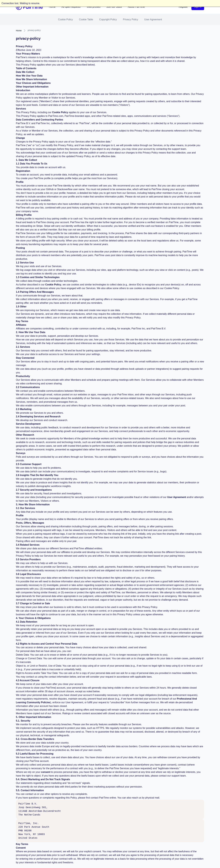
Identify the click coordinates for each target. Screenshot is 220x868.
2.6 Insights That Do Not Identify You (37, 475)
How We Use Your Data (29, 76)
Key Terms (22, 321)
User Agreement (153, 19)
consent (46, 772)
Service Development (28, 424)
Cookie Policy (65, 19)
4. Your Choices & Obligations (33, 618)
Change (20, 138)
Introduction (23, 90)
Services (21, 109)
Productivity (23, 376)
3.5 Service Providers (28, 559)
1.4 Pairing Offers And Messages (35, 292)
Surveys (21, 453)
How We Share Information (31, 79)
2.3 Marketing (24, 409)
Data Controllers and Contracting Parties (39, 120)
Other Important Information (32, 87)
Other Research (25, 435)
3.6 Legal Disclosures (28, 574)
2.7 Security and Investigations (34, 490)
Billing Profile (24, 215)
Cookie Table (86, 19)
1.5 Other (21, 307)
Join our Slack (114, 7)
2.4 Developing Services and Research (38, 417)
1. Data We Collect (26, 160)
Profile (20, 182)
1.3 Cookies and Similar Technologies (38, 277)
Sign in (198, 7)
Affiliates (21, 325)
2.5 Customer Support (29, 464)
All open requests (71, 7)
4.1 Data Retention (27, 622)
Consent (21, 848)
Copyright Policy (108, 19)
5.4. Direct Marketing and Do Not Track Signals (43, 779)
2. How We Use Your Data (31, 332)
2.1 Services (23, 347)
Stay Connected (25, 358)
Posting (20, 248)
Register (183, 7)
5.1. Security (23, 721)
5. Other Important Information (34, 717)
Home (52, 7)
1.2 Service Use (25, 263)
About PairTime (136, 7)
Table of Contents (26, 68)
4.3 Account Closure (28, 680)
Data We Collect (25, 72)
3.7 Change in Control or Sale (33, 603)
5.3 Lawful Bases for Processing (35, 754)
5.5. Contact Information (30, 790)
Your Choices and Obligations (33, 83)
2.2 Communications (28, 387)
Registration (23, 171)
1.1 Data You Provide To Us (32, 164)
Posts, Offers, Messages (30, 523)
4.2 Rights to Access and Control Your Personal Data (47, 644)
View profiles (93, 7)
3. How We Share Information (33, 504)
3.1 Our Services (25, 508)
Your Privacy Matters (28, 54)
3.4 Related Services (28, 545)
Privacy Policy (131, 19)
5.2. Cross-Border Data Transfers (35, 739)
